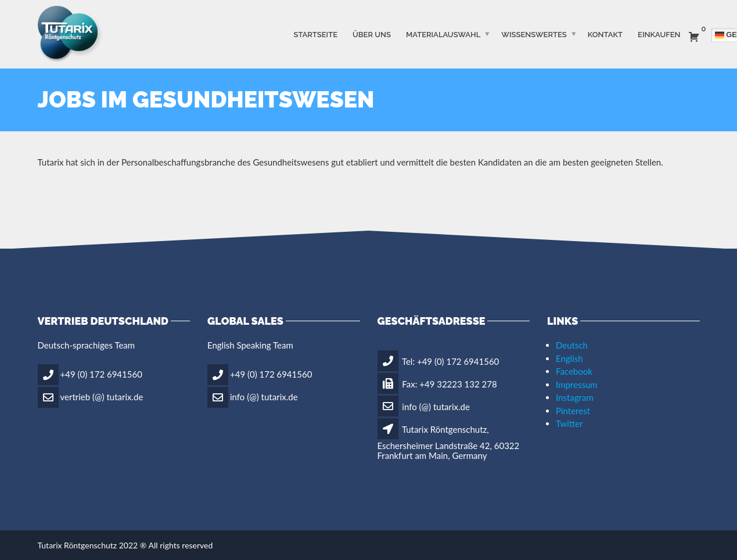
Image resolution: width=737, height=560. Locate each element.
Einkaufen (659, 34)
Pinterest (573, 411)
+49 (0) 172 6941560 (101, 374)
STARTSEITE (315, 34)
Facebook (574, 371)
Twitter (569, 423)
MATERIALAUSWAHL (443, 34)
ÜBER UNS (372, 34)
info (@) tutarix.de (264, 396)
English (569, 358)
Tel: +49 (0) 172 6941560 (438, 361)
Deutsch (572, 345)
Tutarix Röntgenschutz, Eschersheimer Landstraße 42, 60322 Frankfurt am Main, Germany (449, 442)
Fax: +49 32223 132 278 (437, 384)
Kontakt (605, 34)
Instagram (575, 397)
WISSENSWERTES (534, 34)
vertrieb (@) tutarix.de (102, 396)
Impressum (577, 385)
